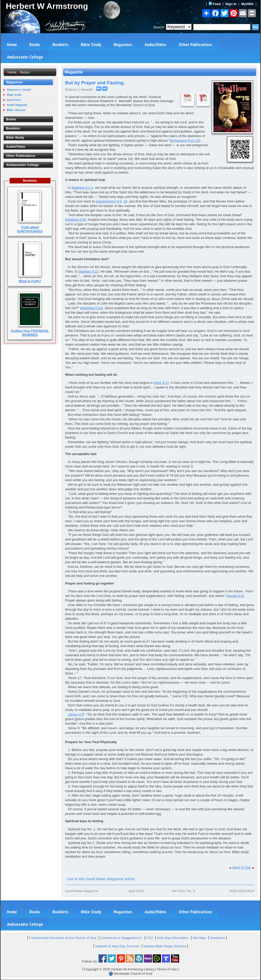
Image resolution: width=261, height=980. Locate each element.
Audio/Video (155, 44)
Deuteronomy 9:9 (109, 201)
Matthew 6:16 (88, 271)
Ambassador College (25, 57)
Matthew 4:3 (75, 220)
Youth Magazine (17, 105)
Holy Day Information (173, 938)
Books (35, 44)
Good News (14, 100)
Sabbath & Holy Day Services (117, 946)
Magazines (123, 44)
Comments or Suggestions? (121, 938)
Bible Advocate (16, 110)
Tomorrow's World (19, 90)
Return (25, 72)
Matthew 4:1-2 (82, 188)
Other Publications (195, 44)
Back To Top (241, 867)
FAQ (150, 938)
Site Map (199, 938)
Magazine (74, 72)
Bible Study (91, 44)
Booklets (60, 44)
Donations (217, 938)
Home (12, 44)
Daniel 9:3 (235, 596)
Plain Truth (14, 95)
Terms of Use (167, 969)
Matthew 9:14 (91, 308)
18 (125, 201)
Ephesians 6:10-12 (185, 140)
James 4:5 (76, 714)
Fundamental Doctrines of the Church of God (63, 938)
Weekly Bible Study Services (165, 946)
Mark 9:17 (161, 383)
